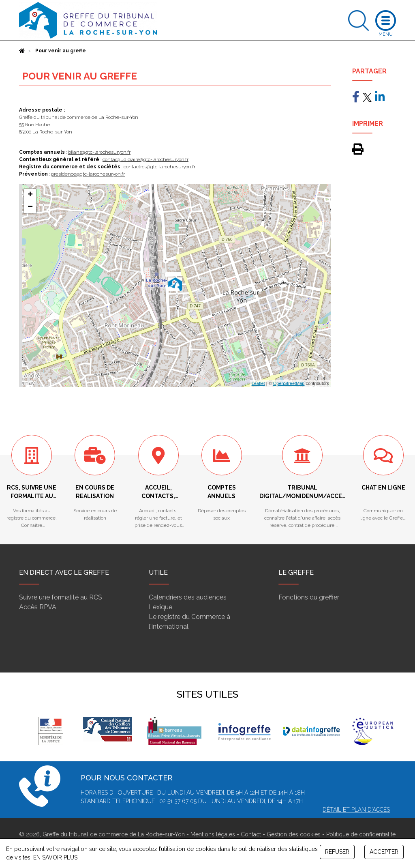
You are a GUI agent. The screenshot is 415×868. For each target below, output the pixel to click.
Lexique (160, 607)
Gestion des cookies (294, 834)
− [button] (30, 207)
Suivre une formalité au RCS (61, 597)
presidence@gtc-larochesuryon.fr (88, 174)
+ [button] (30, 195)
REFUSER (337, 852)
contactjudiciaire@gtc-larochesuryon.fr (145, 159)
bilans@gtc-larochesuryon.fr (99, 152)
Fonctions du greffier (309, 597)
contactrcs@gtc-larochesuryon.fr (159, 167)
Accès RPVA (38, 607)
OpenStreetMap (289, 383)
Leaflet (258, 383)
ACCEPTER (384, 852)
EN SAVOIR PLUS (55, 857)
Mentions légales (213, 834)
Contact (251, 834)
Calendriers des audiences (188, 597)
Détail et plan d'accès (356, 810)
